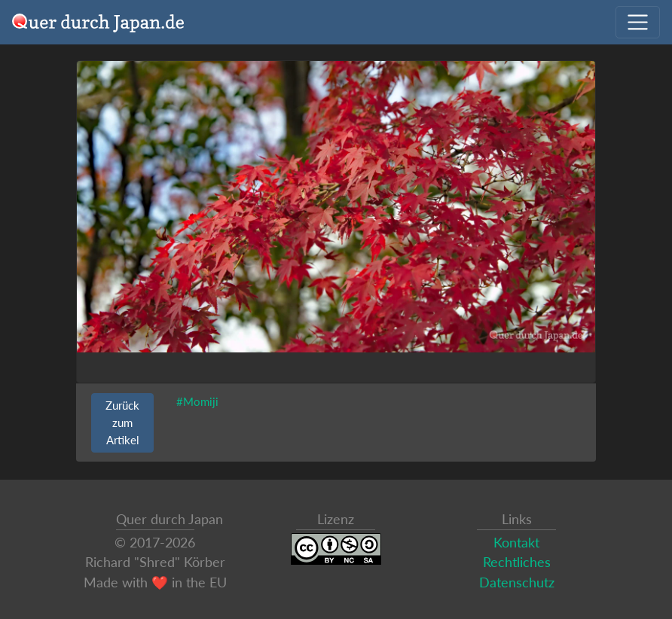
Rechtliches (517, 562)
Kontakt (516, 543)
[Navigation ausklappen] (638, 22)
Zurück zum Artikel (122, 422)
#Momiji (197, 401)
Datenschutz (517, 582)
